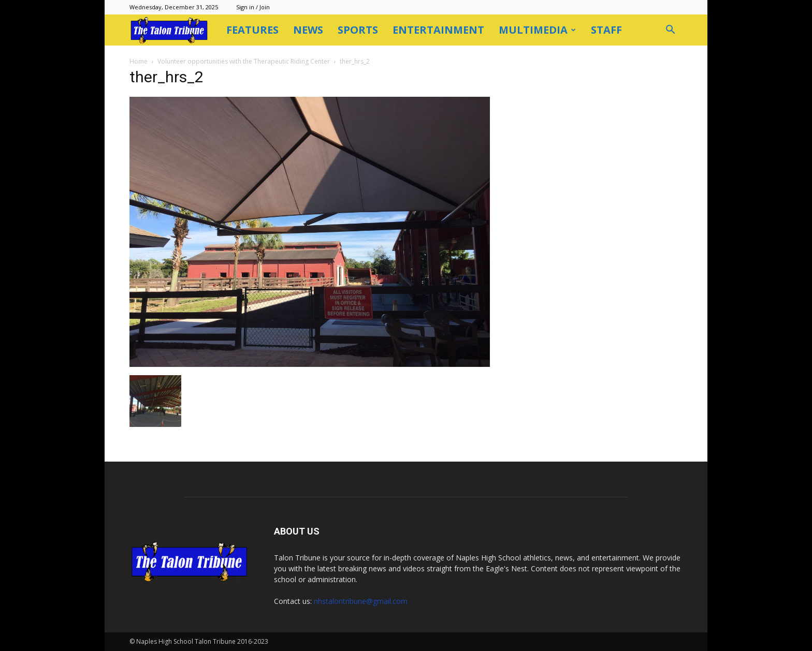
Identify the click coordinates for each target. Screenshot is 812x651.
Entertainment (438, 30)
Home (139, 61)
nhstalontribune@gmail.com (361, 601)
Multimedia (537, 30)
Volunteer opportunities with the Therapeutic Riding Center (244, 61)
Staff (606, 30)
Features (252, 30)
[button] (670, 31)
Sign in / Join (253, 7)
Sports (358, 30)
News (308, 30)
